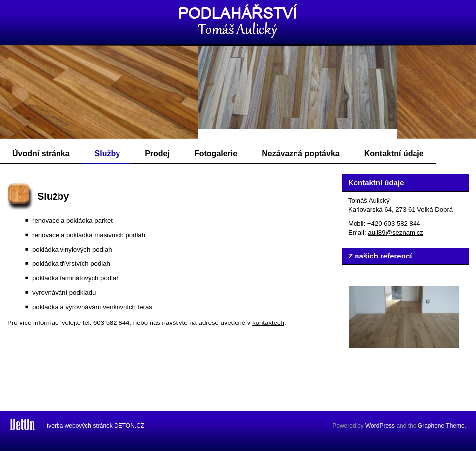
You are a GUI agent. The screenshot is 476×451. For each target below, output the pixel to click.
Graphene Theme (441, 426)
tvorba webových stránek (80, 426)
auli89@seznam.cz (396, 232)
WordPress (380, 426)
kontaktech (268, 323)
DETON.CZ (129, 426)
